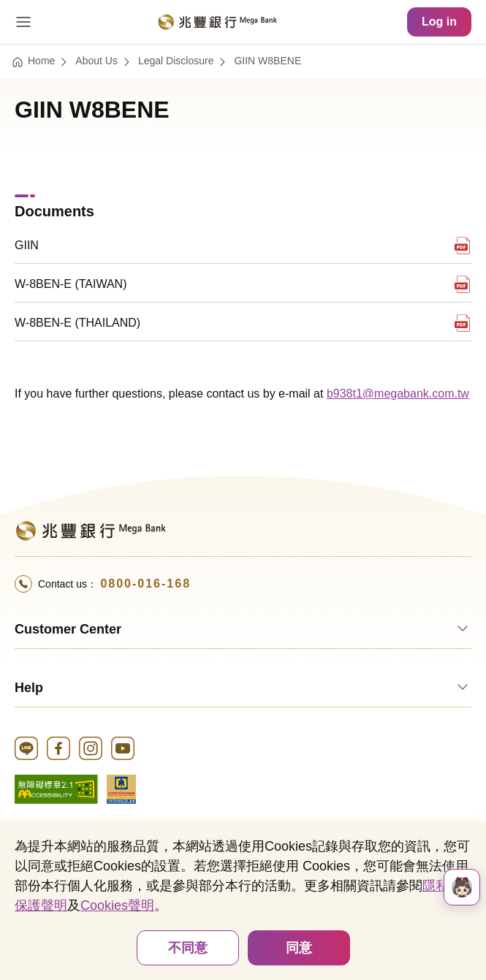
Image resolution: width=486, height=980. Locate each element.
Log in (439, 22)
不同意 (188, 948)
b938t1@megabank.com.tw (398, 394)
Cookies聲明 (117, 905)
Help (29, 688)
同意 (299, 948)
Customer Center (68, 629)
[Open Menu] (23, 22)
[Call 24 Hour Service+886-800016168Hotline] (243, 584)
